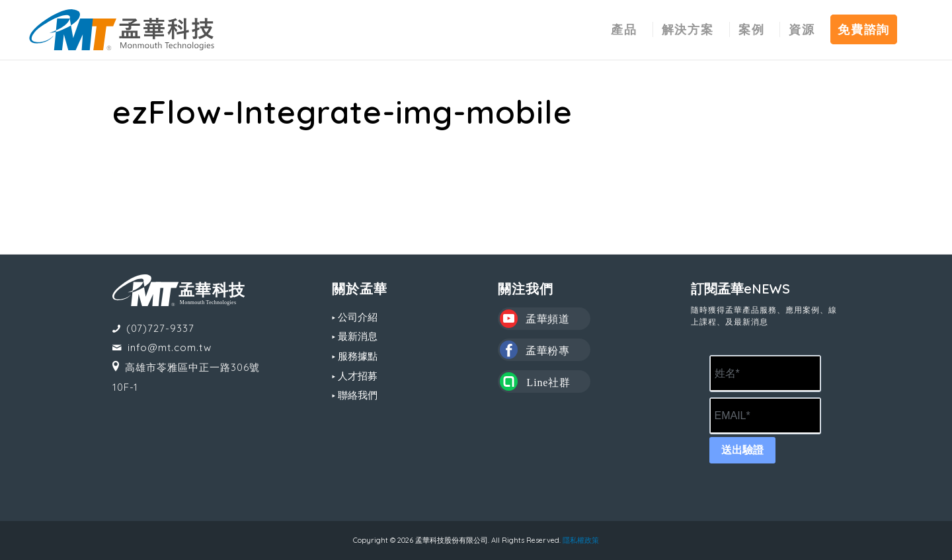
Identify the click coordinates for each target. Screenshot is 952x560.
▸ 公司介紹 (355, 317)
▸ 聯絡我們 (355, 395)
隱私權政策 (581, 540)
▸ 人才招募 (355, 376)
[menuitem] (624, 30)
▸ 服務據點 (355, 356)
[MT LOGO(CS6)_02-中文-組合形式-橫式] (122, 30)
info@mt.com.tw (170, 347)
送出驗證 (742, 450)
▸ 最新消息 (355, 336)
